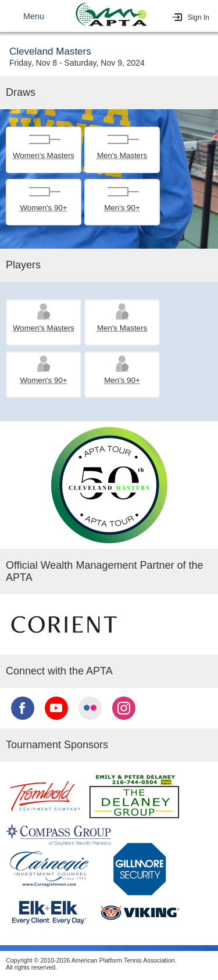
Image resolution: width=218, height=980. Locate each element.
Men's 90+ (122, 208)
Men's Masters (122, 155)
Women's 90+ (43, 208)
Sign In (199, 17)
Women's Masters (44, 155)
